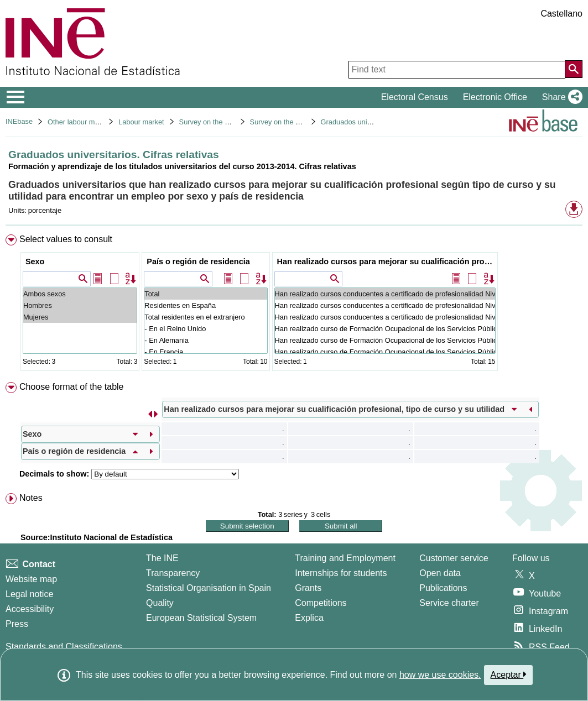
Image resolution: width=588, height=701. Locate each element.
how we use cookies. (440, 675)
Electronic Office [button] (495, 97)
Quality (160, 603)
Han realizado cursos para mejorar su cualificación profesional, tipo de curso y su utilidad (386, 261)
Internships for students (341, 573)
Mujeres (80, 317)
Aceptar (509, 674)
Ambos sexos (80, 294)
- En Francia (205, 352)
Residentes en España (205, 305)
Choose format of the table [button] (72, 387)
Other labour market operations (97, 122)
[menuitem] (294, 305)
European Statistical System (201, 618)
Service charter (449, 603)
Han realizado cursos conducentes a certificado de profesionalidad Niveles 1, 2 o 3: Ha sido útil (385, 305)
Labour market (141, 122)
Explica (309, 618)
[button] (560, 97)
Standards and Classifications (64, 647)
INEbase (19, 121)
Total (205, 294)
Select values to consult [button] (66, 239)
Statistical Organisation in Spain (209, 588)
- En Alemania (205, 340)
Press (17, 624)
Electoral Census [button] (415, 97)
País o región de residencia (198, 261)
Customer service (454, 558)
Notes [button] (31, 498)
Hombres (80, 305)
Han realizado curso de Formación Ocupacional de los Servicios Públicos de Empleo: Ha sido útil (385, 340)
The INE (162, 558)
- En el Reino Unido (205, 329)
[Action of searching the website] (574, 69)
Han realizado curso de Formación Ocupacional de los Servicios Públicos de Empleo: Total (385, 329)
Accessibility (30, 609)
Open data (440, 573)
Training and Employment (345, 558)
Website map (31, 579)
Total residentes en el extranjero (205, 317)
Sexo (35, 261)
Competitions (321, 603)
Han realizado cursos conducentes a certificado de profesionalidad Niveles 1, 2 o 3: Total (385, 294)
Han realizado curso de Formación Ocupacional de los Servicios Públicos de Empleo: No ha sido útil (385, 352)
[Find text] (457, 70)
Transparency (173, 573)
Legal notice (29, 594)
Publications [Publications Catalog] (443, 588)
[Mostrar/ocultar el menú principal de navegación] (16, 97)
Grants (308, 588)
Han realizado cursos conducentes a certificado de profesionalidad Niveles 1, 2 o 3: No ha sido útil (385, 317)
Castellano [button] (561, 14)
